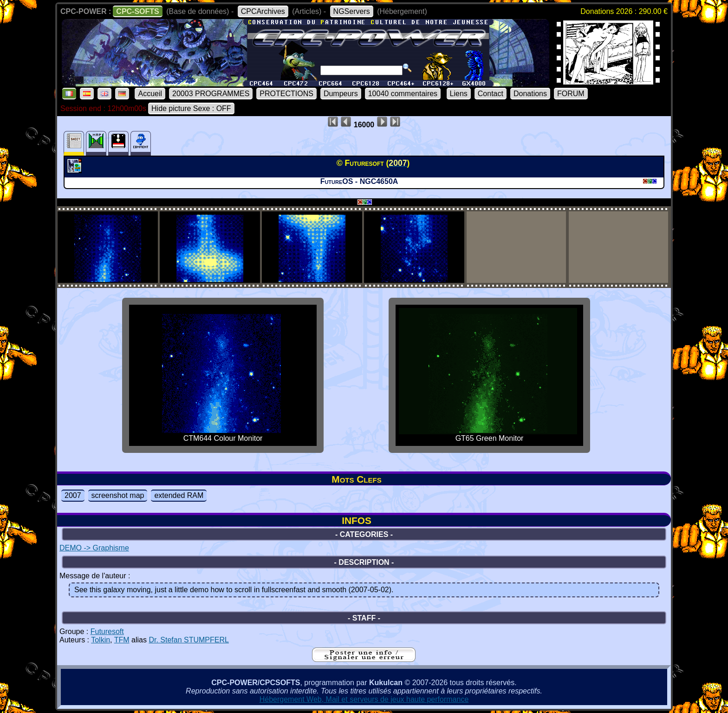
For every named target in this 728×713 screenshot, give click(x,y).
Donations (530, 94)
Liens (459, 94)
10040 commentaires (403, 94)
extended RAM (179, 495)
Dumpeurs (341, 94)
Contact (491, 94)
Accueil (150, 94)
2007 (73, 495)
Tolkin (101, 640)
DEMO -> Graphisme (94, 548)
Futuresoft (107, 631)
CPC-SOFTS (137, 11)
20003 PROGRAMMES (211, 94)
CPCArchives (263, 11)
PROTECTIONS (286, 94)
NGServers (352, 11)
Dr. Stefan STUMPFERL (189, 640)
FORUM (571, 94)
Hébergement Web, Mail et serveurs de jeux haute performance (364, 699)
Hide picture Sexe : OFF (191, 108)
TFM (122, 640)
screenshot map (118, 495)
